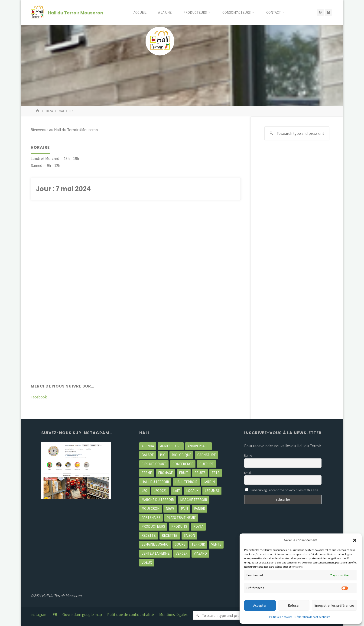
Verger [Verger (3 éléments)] (182, 553)
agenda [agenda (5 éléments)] (148, 446)
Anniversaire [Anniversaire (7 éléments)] (198, 446)
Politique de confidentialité (131, 615)
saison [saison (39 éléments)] (189, 535)
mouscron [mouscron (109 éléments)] (151, 509)
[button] (355, 540)
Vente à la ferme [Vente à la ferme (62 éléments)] (156, 553)
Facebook (39, 397)
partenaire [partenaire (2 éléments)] (151, 518)
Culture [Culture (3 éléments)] (206, 464)
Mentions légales (173, 615)
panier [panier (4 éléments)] (200, 509)
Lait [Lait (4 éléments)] (177, 491)
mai (61, 111)
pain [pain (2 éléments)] (184, 509)
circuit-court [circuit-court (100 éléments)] (154, 464)
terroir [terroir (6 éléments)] (198, 545)
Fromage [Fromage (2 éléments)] (165, 473)
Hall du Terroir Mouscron (76, 13)
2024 (49, 111)
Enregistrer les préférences (334, 605)
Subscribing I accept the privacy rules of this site (282, 490)
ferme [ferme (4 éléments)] (147, 473)
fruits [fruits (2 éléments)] (200, 473)
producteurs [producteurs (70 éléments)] (153, 527)
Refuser (294, 605)
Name (248, 455)
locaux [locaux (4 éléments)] (192, 491)
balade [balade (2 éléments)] (148, 455)
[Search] (271, 133)
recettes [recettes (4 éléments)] (170, 535)
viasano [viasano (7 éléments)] (200, 553)
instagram (39, 615)
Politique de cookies (281, 617)
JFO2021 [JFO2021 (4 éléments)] (160, 491)
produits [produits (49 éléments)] (179, 527)
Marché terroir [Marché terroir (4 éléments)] (194, 500)
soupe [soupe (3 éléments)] (180, 545)
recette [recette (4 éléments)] (149, 535)
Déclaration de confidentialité (312, 617)
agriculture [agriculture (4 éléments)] (171, 446)
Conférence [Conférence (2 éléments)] (183, 464)
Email (248, 473)
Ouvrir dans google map (82, 615)
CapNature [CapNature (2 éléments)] (206, 455)
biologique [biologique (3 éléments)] (181, 455)
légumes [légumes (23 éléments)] (212, 491)
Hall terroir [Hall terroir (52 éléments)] (186, 482)
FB (55, 615)
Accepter (260, 605)
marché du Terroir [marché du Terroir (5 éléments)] (158, 500)
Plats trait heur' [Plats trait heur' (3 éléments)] (181, 518)
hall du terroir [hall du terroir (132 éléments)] (155, 482)
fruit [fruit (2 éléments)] (184, 473)
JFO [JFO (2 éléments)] (145, 491)
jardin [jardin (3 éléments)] (209, 482)
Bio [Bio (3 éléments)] (163, 455)
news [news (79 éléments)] (170, 509)
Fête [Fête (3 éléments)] (216, 473)
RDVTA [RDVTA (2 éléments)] (198, 527)
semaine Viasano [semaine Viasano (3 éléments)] (155, 545)
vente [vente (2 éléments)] (216, 545)
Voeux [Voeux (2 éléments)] (147, 562)
